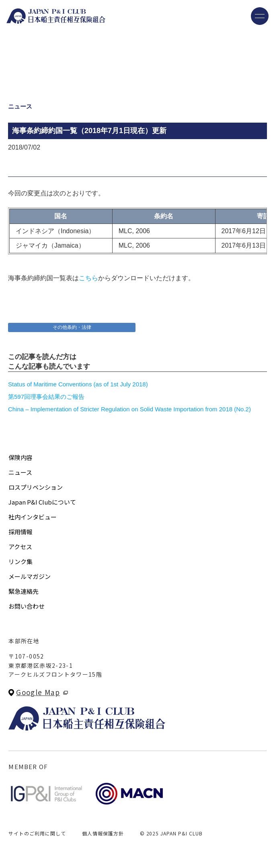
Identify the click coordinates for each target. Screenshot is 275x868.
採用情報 (21, 532)
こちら (88, 278)
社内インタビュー (33, 517)
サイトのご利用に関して (37, 833)
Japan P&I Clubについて (42, 502)
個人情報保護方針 (103, 833)
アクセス (20, 547)
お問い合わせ (27, 606)
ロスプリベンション (36, 487)
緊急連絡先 (24, 591)
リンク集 (21, 561)
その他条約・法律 (72, 327)
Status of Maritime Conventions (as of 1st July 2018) (78, 384)
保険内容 (21, 457)
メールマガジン (30, 576)
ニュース (20, 472)
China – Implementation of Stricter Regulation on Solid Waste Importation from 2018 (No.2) (129, 409)
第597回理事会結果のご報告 (46, 397)
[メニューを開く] (260, 16)
